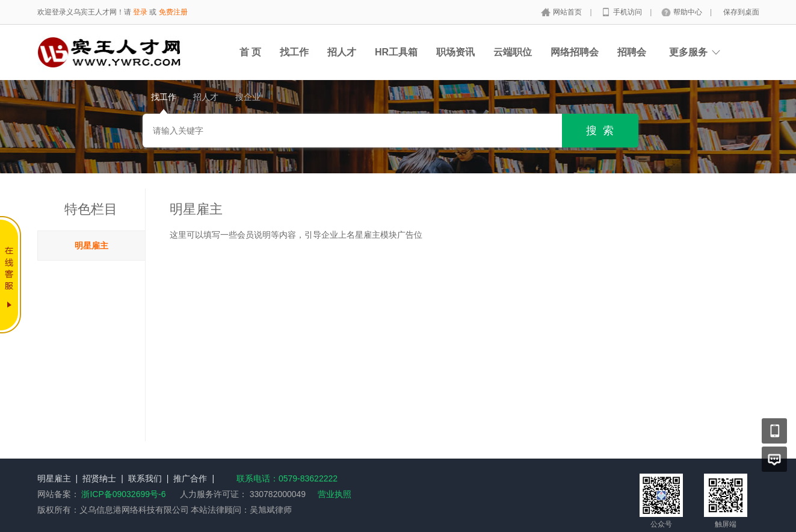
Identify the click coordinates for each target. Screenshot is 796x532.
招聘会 (632, 52)
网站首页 (568, 12)
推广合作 (190, 478)
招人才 (342, 52)
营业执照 (335, 494)
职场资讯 (455, 52)
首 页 (250, 52)
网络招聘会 (575, 52)
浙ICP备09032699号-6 (123, 494)
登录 (140, 12)
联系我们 (145, 478)
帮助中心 (689, 12)
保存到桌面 (741, 12)
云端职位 (513, 52)
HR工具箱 (396, 52)
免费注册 (173, 12)
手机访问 (628, 12)
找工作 (294, 52)
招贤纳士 (99, 478)
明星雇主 (91, 246)
